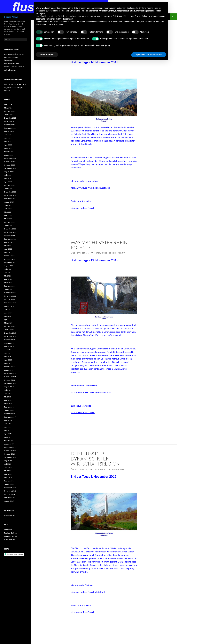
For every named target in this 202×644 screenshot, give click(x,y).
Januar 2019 (9, 370)
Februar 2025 (9, 152)
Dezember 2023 (10, 192)
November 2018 (10, 377)
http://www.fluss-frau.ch (83, 208)
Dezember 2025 (10, 118)
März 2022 (8, 252)
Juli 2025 (8, 135)
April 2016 (8, 474)
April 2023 (8, 215)
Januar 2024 (9, 189)
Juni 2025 (8, 138)
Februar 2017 (9, 441)
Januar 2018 (9, 410)
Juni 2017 (8, 427)
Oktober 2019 (9, 340)
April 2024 (8, 182)
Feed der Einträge (11, 533)
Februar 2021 (9, 286)
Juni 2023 (8, 209)
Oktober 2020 (9, 299)
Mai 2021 (8, 276)
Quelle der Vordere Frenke (14, 54)
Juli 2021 (8, 269)
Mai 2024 (8, 178)
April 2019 (8, 360)
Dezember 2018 (10, 373)
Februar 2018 (9, 407)
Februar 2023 (9, 222)
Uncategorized (10, 515)
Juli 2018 (8, 390)
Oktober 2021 (9, 259)
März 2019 (8, 363)
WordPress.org (10, 540)
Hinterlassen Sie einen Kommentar (109, 253)
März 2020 (8, 323)
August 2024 (9, 172)
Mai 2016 (8, 471)
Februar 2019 (9, 367)
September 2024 (10, 168)
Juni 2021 (8, 273)
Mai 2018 (8, 397)
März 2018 (8, 404)
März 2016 (8, 477)
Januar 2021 (9, 289)
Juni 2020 (8, 313)
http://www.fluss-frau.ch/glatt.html (88, 592)
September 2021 (10, 262)
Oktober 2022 (9, 236)
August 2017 (9, 420)
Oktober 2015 (9, 494)
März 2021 (8, 283)
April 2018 (8, 400)
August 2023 (9, 202)
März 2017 (8, 437)
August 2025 (9, 131)
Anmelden (8, 530)
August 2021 (9, 266)
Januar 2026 (9, 115)
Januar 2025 (9, 155)
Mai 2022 (8, 246)
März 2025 (8, 148)
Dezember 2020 (10, 293)
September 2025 (10, 128)
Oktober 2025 (9, 125)
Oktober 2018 (9, 380)
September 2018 (10, 383)
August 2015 (9, 501)
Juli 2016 (8, 464)
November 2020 (10, 296)
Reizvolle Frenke (10, 70)
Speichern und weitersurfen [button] (149, 55)
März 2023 (8, 219)
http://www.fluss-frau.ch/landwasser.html (91, 392)
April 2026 (8, 105)
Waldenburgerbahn (11, 63)
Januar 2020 (9, 330)
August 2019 (9, 346)
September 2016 (10, 457)
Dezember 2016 (10, 447)
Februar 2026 (9, 111)
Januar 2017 (9, 444)
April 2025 (8, 145)
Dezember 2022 (10, 229)
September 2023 (10, 199)
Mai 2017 (8, 430)
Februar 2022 (9, 256)
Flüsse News (11, 17)
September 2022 (10, 239)
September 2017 (10, 417)
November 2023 (10, 195)
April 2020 (8, 320)
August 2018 (9, 387)
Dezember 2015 (10, 488)
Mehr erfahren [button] (47, 55)
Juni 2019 (8, 353)
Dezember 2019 (10, 333)
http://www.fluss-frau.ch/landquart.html (90, 188)
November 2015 (10, 491)
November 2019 (10, 336)
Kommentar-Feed (11, 536)
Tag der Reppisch (20, 84)
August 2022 (9, 242)
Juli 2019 (8, 350)
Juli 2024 (8, 175)
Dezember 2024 (10, 158)
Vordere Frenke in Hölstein (14, 67)
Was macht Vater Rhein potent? (99, 245)
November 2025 (10, 121)
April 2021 (8, 279)
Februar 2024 (9, 185)
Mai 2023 (8, 212)
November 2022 (10, 232)
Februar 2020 (9, 326)
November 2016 (10, 451)
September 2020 (10, 303)
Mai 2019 (8, 357)
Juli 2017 (8, 424)
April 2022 (8, 249)
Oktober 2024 (9, 165)
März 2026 (8, 108)
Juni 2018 (8, 393)
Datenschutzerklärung (15, 554)
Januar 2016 (9, 484)
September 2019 (10, 343)
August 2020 (9, 306)
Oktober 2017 (9, 414)
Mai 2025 (8, 141)
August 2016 (9, 461)
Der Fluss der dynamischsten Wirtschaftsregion (95, 459)
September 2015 (10, 498)
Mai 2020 (8, 316)
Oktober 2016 (9, 454)
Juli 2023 (8, 205)
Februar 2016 (9, 481)
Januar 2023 (9, 225)
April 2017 (8, 434)
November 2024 (10, 162)
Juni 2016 (8, 467)
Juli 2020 (8, 309)
